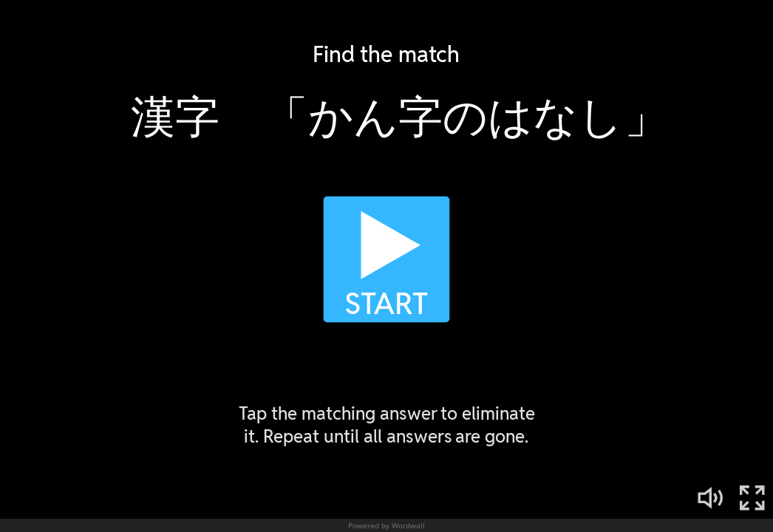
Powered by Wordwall (386, 525)
